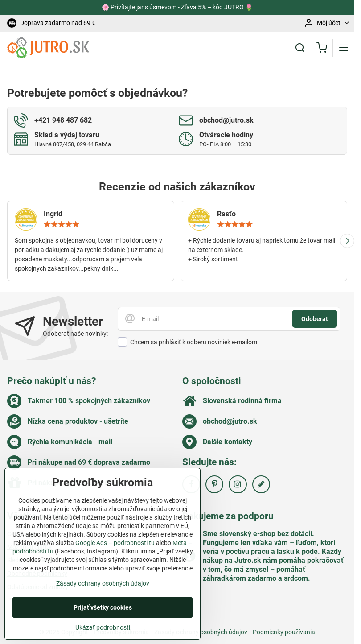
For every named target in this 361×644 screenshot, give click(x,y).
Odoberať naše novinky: (75, 334)
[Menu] (344, 48)
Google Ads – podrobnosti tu (115, 549)
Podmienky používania (284, 632)
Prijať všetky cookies (103, 613)
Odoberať (315, 319)
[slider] (62, 224)
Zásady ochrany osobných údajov (201, 632)
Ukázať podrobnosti (103, 633)
